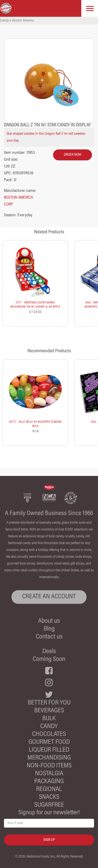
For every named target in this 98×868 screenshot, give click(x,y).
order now (73, 155)
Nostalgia (49, 774)
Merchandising (49, 758)
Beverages (49, 711)
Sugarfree (49, 805)
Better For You (49, 703)
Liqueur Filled (49, 750)
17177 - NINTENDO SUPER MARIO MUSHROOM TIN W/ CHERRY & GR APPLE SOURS (35, 307)
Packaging (49, 782)
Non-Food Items (49, 766)
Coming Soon (49, 660)
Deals (49, 652)
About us (49, 621)
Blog (49, 629)
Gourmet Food (49, 742)
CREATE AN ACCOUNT (49, 597)
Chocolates (49, 734)
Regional (49, 790)
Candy (4, 21)
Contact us (49, 637)
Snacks (49, 797)
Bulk (49, 719)
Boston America (23, 21)
